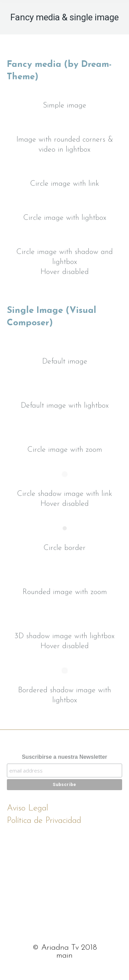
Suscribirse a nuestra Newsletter (64, 757)
